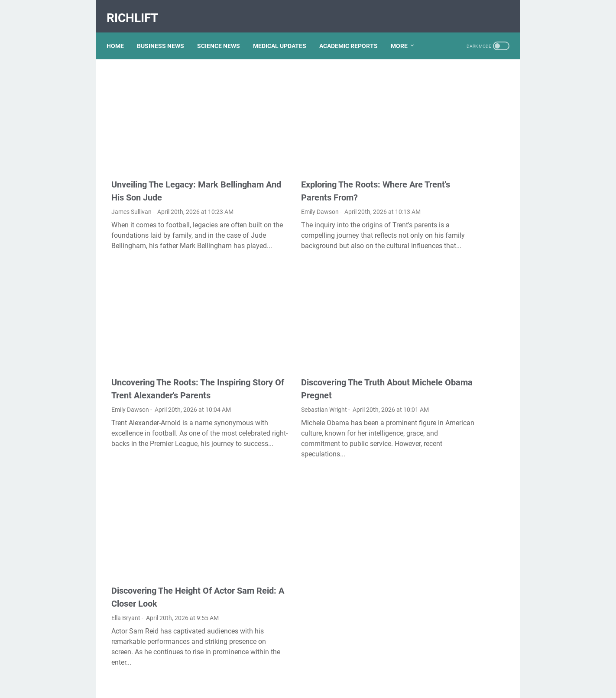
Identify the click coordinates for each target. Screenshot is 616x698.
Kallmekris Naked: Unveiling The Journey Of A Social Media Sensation (455, 299)
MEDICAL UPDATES (284, 30)
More (120, 48)
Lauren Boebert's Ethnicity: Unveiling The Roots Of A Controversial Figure (453, 142)
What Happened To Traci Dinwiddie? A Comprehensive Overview (457, 178)
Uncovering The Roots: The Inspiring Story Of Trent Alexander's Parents (163, 360)
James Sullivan (131, 185)
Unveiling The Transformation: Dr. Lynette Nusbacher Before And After (455, 213)
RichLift (137, 10)
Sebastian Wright (272, 374)
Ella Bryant (126, 576)
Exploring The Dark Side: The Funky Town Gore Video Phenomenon (457, 602)
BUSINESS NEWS (165, 30)
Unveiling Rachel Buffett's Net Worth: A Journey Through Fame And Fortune (458, 496)
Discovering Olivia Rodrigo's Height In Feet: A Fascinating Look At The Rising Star (457, 107)
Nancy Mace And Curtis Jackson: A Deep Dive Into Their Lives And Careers (453, 406)
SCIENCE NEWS (223, 30)
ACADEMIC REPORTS (353, 30)
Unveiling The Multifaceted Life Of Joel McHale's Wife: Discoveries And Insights (454, 334)
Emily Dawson (267, 185)
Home (120, 30)
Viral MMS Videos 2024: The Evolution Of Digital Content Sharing (456, 370)
